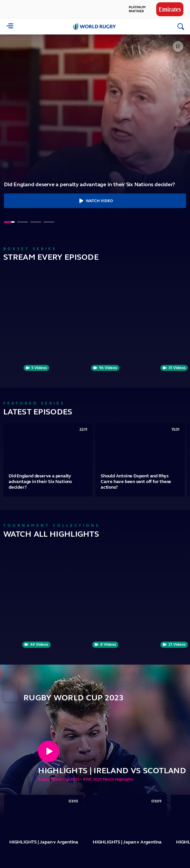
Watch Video (95, 201)
